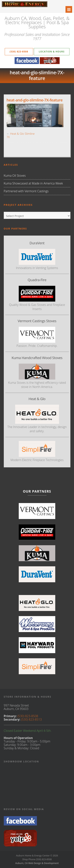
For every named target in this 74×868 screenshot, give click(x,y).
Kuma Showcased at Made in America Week (33, 183)
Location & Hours (52, 52)
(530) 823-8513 (31, 719)
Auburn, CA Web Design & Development (37, 863)
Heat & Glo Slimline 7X (21, 135)
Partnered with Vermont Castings (26, 191)
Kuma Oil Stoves (15, 176)
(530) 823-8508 (19, 52)
